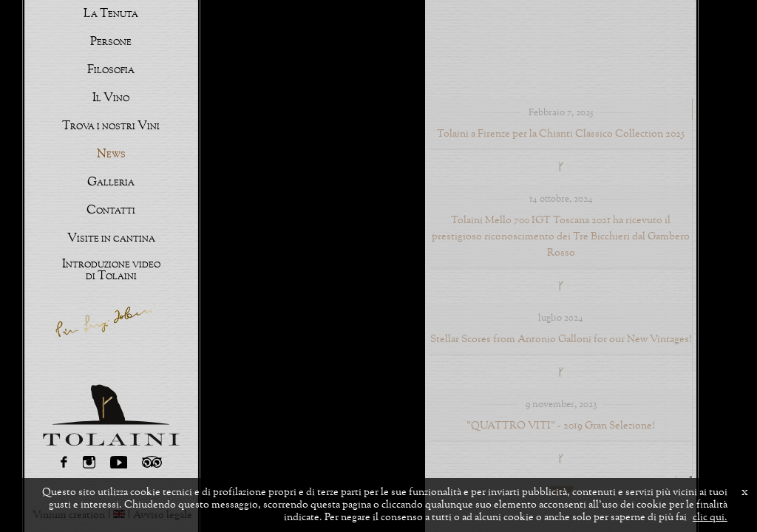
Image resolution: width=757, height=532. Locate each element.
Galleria (111, 183)
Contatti (111, 211)
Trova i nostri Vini (111, 126)
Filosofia (111, 70)
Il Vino (111, 98)
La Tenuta (111, 14)
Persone (111, 42)
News (111, 154)
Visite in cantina (111, 239)
